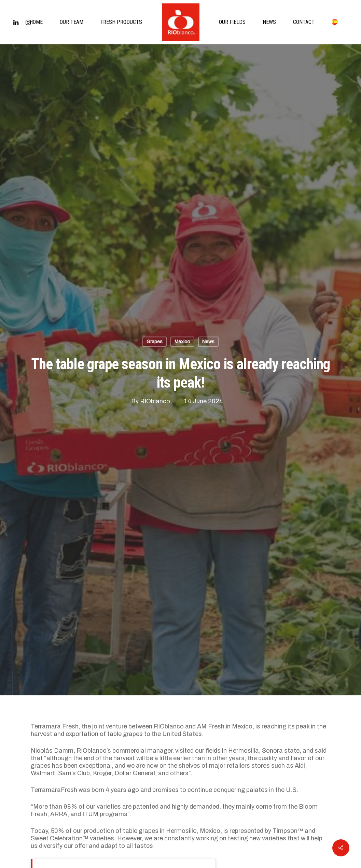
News (208, 342)
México (182, 342)
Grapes (155, 342)
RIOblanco (155, 401)
